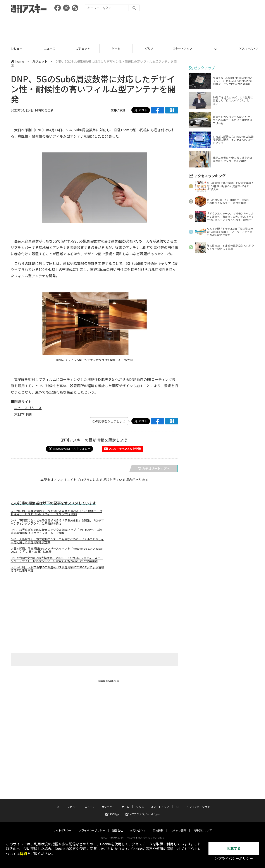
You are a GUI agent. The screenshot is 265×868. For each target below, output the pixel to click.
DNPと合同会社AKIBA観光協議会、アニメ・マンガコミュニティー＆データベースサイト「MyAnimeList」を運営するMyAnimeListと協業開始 (57, 559)
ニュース (83, 48)
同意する (234, 849)
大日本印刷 (23, 414)
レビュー (50, 48)
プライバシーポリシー (92, 826)
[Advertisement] (132, 27)
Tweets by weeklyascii (109, 681)
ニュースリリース (28, 408)
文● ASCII (118, 110)
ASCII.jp (112, 810)
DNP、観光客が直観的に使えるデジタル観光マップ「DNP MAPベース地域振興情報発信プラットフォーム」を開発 (56, 531)
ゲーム (149, 48)
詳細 (23, 854)
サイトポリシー (62, 826)
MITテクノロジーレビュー (143, 810)
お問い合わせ (138, 826)
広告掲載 (158, 826)
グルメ (182, 48)
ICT (178, 803)
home (17, 61)
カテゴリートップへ (154, 468)
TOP (16, 48)
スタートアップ (216, 48)
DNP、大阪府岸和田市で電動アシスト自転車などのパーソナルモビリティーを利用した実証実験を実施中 (57, 541)
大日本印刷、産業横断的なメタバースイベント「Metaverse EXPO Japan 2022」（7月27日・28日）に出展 (57, 550)
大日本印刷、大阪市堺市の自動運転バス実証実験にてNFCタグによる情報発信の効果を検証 (57, 569)
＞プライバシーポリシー (234, 859)
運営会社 (117, 826)
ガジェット (116, 48)
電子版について (203, 826)
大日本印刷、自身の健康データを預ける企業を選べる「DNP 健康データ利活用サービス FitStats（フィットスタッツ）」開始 (56, 513)
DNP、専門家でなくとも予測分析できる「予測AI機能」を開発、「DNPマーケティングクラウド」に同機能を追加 (57, 522)
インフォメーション (198, 803)
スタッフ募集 (178, 826)
